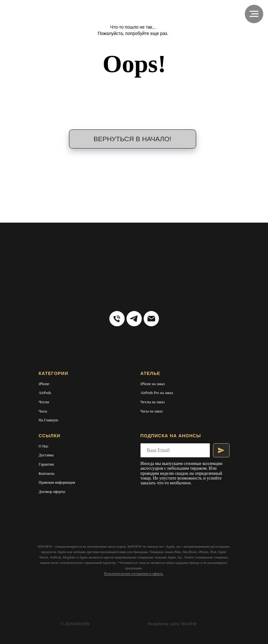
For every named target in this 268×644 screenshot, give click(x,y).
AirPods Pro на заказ (157, 393)
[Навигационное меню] (254, 14)
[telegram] (134, 319)
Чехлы (44, 402)
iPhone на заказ (153, 384)
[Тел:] (117, 319)
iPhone (44, 384)
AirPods (45, 393)
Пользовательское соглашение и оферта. (134, 573)
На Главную (48, 420)
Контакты (47, 474)
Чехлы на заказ (153, 402)
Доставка (46, 455)
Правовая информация (57, 482)
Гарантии (46, 464)
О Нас (44, 446)
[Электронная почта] (151, 319)
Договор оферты (52, 492)
